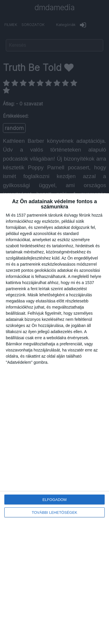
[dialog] (54, 419)
